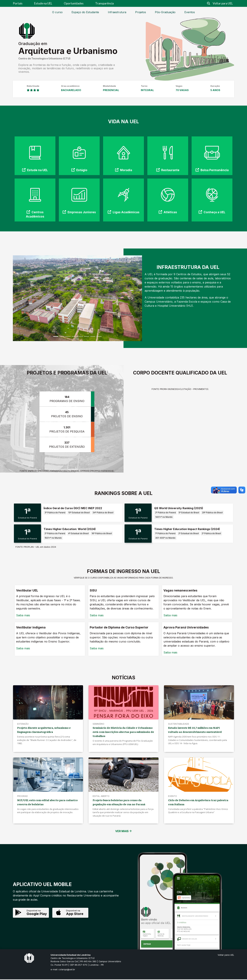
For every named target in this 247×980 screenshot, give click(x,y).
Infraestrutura (117, 12)
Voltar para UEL (223, 3)
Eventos (190, 12)
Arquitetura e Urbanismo (68, 51)
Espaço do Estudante (85, 12)
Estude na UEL (43, 3)
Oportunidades (74, 3)
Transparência (104, 3)
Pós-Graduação (165, 12)
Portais (18, 3)
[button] (23, 298)
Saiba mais (23, 616)
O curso (57, 12)
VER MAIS (124, 832)
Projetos (141, 12)
